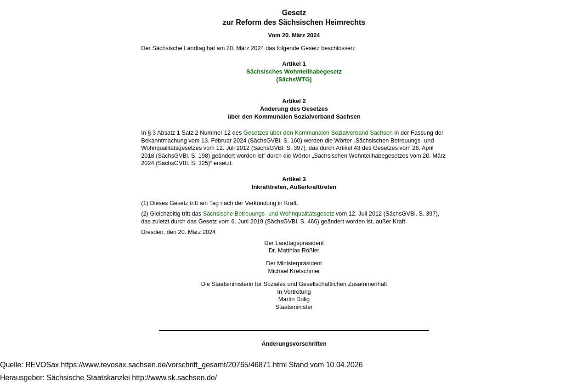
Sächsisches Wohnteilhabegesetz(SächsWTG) (294, 75)
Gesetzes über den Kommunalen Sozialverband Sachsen (318, 133)
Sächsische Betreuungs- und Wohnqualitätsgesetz (269, 214)
